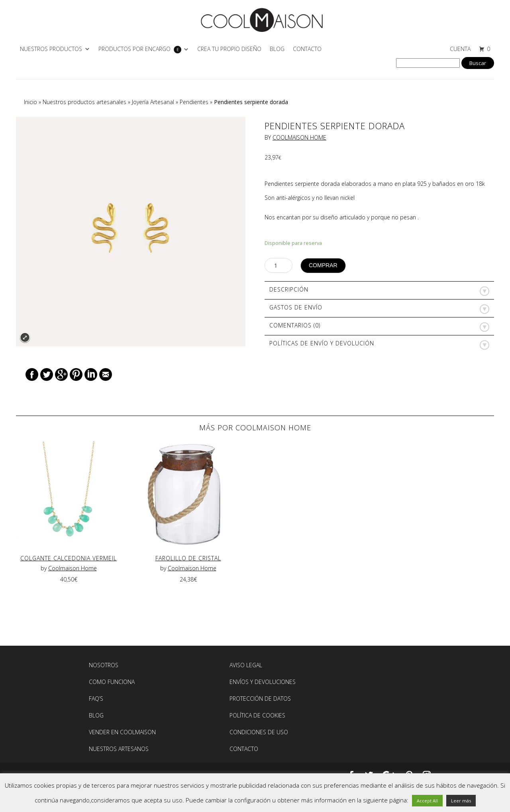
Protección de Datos (260, 699)
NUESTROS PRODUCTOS (51, 49)
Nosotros (104, 665)
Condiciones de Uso (259, 732)
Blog (277, 49)
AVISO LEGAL (246, 665)
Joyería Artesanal (153, 102)
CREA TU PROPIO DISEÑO (229, 49)
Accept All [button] (427, 801)
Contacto (307, 49)
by (44, 568)
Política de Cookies (257, 715)
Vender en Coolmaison (122, 732)
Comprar (323, 265)
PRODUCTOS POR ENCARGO (134, 49)
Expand (25, 338)
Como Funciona (112, 682)
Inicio (30, 102)
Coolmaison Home (299, 137)
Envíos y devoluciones (263, 682)
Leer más (461, 801)
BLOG (96, 715)
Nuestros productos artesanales (84, 102)
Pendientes (194, 102)
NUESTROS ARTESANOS (119, 749)
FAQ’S (96, 699)
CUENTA (460, 49)
